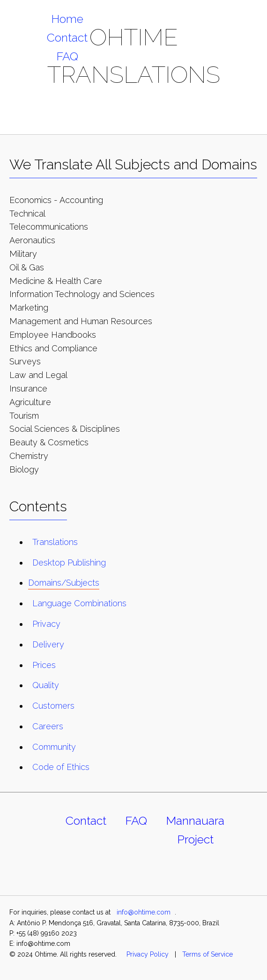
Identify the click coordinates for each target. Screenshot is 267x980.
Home (67, 19)
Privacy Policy (148, 954)
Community (54, 747)
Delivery (48, 644)
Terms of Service (208, 954)
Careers (48, 726)
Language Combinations (79, 603)
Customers (53, 706)
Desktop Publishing (69, 563)
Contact (67, 37)
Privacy (46, 624)
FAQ (67, 56)
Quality (46, 685)
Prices (44, 665)
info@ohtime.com (144, 912)
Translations (55, 542)
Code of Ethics (61, 767)
